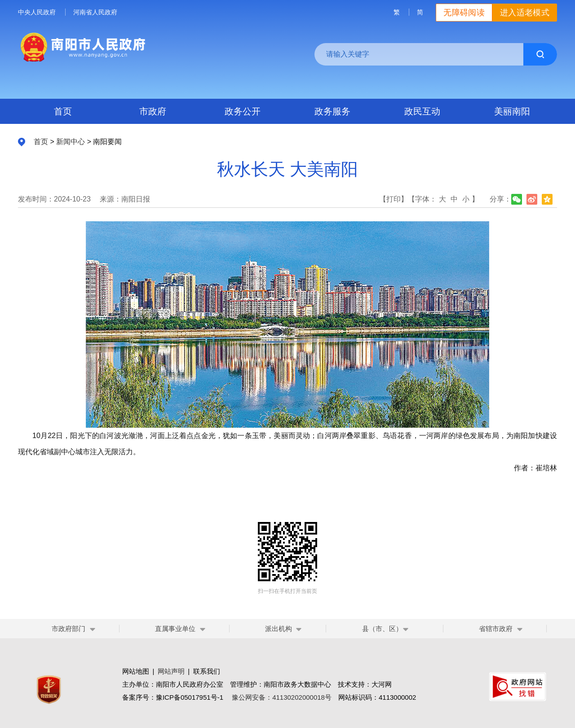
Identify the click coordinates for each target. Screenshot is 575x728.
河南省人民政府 (95, 12)
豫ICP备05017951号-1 (190, 697)
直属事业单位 (175, 629)
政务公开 (243, 111)
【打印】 (394, 199)
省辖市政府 (496, 629)
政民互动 (422, 111)
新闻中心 (71, 142)
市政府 (153, 111)
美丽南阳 (512, 111)
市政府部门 (69, 629)
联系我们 (207, 671)
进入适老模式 (525, 13)
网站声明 (171, 671)
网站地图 (136, 671)
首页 (63, 111)
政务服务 (332, 111)
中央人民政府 (37, 12)
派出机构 (279, 629)
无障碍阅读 (464, 13)
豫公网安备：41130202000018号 (282, 697)
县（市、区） (386, 629)
